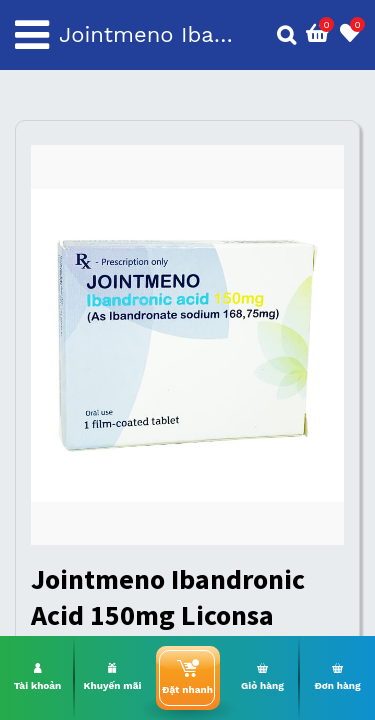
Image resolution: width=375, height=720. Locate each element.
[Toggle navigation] (32, 35)
